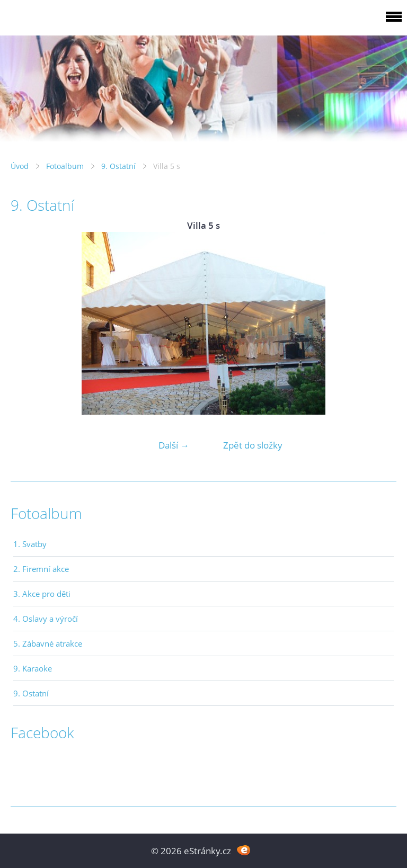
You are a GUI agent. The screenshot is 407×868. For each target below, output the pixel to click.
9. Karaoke (33, 668)
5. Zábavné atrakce (48, 643)
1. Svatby (30, 544)
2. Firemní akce (41, 569)
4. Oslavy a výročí (46, 619)
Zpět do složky (253, 445)
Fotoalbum (65, 166)
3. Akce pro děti (42, 594)
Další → (174, 445)
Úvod (20, 166)
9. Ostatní (118, 166)
